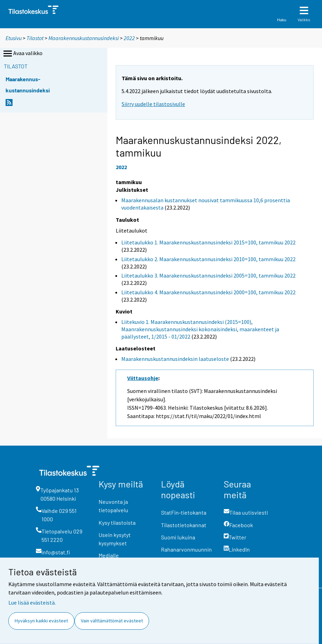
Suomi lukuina (178, 537)
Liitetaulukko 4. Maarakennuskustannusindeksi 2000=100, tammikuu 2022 (208, 292)
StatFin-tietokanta (184, 512)
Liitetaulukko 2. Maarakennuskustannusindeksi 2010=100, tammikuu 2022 (208, 259)
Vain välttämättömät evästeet (112, 621)
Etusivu (14, 38)
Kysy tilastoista (117, 522)
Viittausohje (143, 378)
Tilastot (35, 38)
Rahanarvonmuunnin (186, 549)
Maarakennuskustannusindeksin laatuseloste (175, 359)
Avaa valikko (22, 54)
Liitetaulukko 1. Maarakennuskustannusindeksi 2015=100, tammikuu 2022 (208, 242)
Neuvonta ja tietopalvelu (113, 506)
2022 (129, 38)
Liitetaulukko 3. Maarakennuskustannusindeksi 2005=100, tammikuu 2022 (208, 275)
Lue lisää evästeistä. (32, 603)
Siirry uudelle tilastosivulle (153, 104)
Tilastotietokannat (184, 525)
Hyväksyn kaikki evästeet (41, 621)
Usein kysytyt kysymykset (115, 539)
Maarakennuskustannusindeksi (84, 38)
